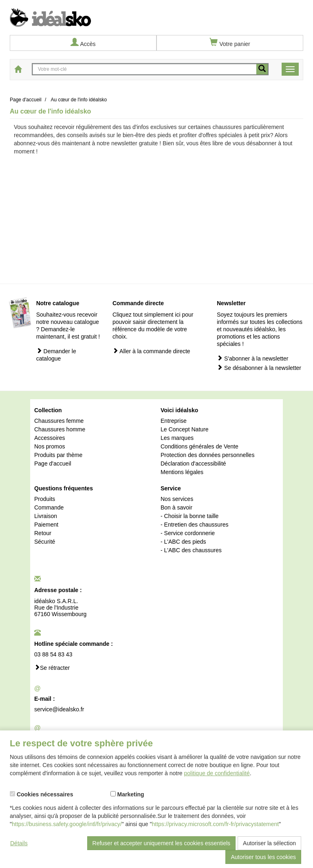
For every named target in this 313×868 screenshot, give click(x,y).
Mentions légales (182, 472)
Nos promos (50, 446)
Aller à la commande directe (151, 351)
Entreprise (174, 421)
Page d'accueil (53, 464)
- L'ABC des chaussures (191, 550)
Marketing (127, 794)
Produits (45, 499)
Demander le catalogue (56, 355)
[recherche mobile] (262, 69)
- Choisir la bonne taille (190, 516)
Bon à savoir (176, 507)
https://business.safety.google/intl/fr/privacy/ (67, 824)
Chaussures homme (60, 429)
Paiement (46, 525)
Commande (49, 507)
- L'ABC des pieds (183, 542)
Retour (43, 533)
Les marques (177, 438)
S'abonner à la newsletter (252, 358)
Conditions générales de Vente (199, 446)
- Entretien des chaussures (195, 525)
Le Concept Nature (185, 429)
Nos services (177, 499)
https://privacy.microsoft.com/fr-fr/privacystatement (216, 824)
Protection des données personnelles (207, 455)
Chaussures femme (59, 421)
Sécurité (45, 542)
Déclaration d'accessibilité (193, 464)
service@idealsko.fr (59, 709)
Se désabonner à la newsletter (259, 368)
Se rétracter (52, 668)
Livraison (46, 516)
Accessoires (50, 438)
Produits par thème (58, 455)
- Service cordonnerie (188, 533)
